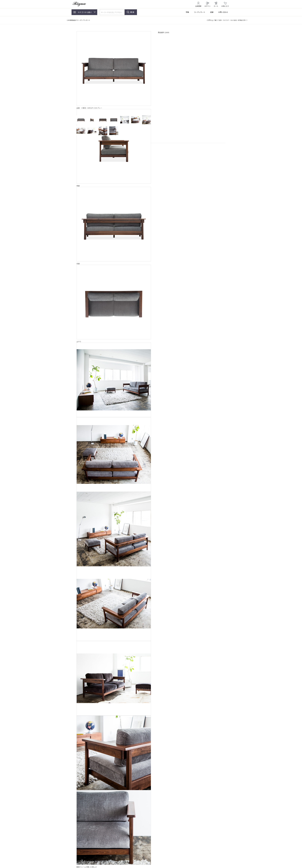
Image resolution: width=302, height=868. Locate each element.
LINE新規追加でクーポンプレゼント (79, 20)
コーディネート (200, 12)
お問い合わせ (223, 12)
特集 (187, 12)
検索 (132, 12)
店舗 (212, 12)
